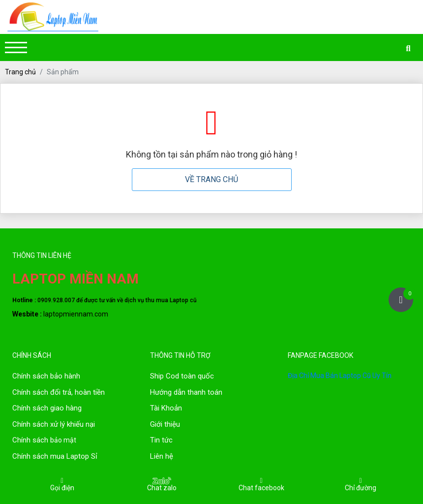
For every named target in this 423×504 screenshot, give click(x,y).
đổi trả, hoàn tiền (77, 392)
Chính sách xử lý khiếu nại (54, 424)
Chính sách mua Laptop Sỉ (55, 456)
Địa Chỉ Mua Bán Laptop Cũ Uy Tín (340, 376)
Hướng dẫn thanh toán (186, 392)
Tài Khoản (166, 408)
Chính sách (31, 392)
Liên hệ (162, 456)
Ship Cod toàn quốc (182, 376)
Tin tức (161, 440)
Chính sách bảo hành (46, 376)
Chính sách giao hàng (47, 408)
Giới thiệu (165, 424)
